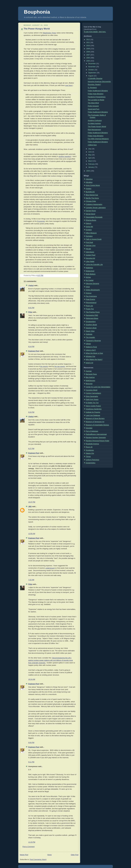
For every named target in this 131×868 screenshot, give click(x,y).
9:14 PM (31, 347)
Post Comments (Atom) (38, 860)
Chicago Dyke (91, 201)
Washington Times (49, 33)
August (91, 76)
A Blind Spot (92, 145)
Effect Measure (91, 233)
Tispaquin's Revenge (93, 341)
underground (50, 568)
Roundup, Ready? (94, 85)
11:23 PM (32, 842)
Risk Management (94, 130)
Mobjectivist (90, 271)
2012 (88, 40)
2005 (88, 61)
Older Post (75, 855)
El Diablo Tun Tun (92, 403)
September (92, 73)
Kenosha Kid (90, 258)
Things (88, 457)
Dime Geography (92, 396)
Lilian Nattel (90, 261)
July (90, 149)
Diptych (89, 223)
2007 (88, 55)
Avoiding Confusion (95, 121)
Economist (41, 221)
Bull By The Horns (92, 198)
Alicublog (89, 182)
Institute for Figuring (93, 412)
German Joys (91, 246)
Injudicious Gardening (94, 409)
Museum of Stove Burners (95, 419)
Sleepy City (90, 453)
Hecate (88, 249)
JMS (30, 507)
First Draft (89, 242)
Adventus (89, 179)
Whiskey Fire (91, 356)
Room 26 (89, 447)
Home (50, 855)
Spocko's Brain (91, 328)
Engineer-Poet (34, 351)
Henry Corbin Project (93, 406)
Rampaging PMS (92, 315)
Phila (30, 312)
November (92, 67)
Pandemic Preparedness (97, 97)
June (90, 152)
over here (69, 85)
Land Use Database (93, 415)
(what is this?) (91, 350)
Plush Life (89, 306)
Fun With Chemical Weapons (98, 139)
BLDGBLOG (90, 192)
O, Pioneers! (92, 88)
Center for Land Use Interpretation (98, 387)
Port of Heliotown (92, 431)
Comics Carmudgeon (93, 393)
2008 (88, 52)
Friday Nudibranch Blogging (98, 91)
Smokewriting (91, 322)
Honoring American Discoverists (99, 82)
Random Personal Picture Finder (98, 441)
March (91, 161)
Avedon (89, 189)
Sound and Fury (94, 109)
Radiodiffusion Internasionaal (96, 434)
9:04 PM (31, 743)
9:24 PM (31, 412)
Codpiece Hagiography (94, 204)
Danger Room (91, 211)
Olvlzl (88, 287)
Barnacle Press (91, 374)
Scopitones (90, 450)
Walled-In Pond (91, 347)
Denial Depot (91, 214)
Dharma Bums (91, 220)
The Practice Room (93, 312)
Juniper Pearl (91, 255)
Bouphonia (37, 12)
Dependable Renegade (94, 217)
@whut (31, 286)
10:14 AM (32, 679)
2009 (88, 49)
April (90, 158)
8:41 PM (31, 308)
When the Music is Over (94, 353)
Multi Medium (91, 274)
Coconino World (92, 390)
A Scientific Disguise (95, 79)
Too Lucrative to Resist (96, 100)
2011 (88, 43)
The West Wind (93, 103)
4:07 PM (40, 275)
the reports (44, 366)
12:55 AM (32, 534)
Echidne (89, 230)
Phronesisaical (91, 303)
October (91, 70)
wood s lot (89, 363)
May (90, 155)
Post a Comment (29, 847)
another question (65, 157)
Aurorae (89, 371)
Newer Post (24, 855)
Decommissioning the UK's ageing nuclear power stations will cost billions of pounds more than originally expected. (51, 660)
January (91, 167)
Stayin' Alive (90, 331)
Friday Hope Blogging (96, 94)
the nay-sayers (60, 366)
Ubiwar (88, 344)
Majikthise (89, 268)
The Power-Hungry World (37, 29)
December (92, 64)
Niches (88, 277)
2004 (88, 171)
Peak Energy (90, 299)
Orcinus (89, 293)
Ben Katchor (90, 377)
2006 (88, 58)
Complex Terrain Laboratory (96, 208)
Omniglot (89, 428)
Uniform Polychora (92, 460)
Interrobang (90, 252)
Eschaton (89, 236)
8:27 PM (31, 449)
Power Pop (90, 309)
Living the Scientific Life (94, 265)
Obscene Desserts (92, 284)
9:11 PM (31, 762)
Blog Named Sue (92, 195)
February (92, 164)
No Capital (90, 280)
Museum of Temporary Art (95, 422)
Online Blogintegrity (93, 290)
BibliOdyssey (91, 381)
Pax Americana (91, 296)
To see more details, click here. (95, 32)
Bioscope (89, 384)
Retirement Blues (92, 318)
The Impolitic (90, 337)
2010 (88, 46)
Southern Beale (91, 325)
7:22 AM (31, 580)
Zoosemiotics (91, 463)
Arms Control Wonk (93, 185)
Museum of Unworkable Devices (97, 425)
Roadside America (92, 444)
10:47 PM (32, 502)
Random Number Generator (96, 438)
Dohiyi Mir (89, 227)
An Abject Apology (94, 123)
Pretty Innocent (93, 106)
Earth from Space (92, 399)
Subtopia (89, 334)
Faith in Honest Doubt (94, 239)
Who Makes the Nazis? (94, 360)
